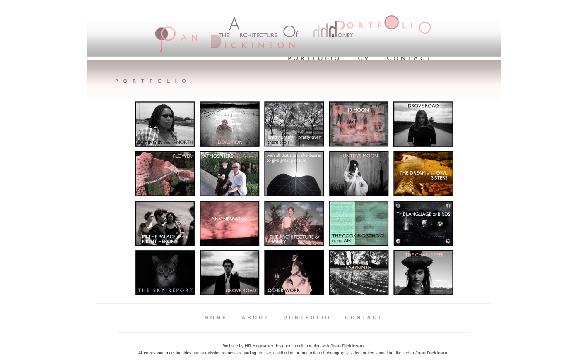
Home (216, 318)
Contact (364, 318)
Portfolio (307, 318)
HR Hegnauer (259, 346)
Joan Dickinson (432, 353)
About (256, 318)
